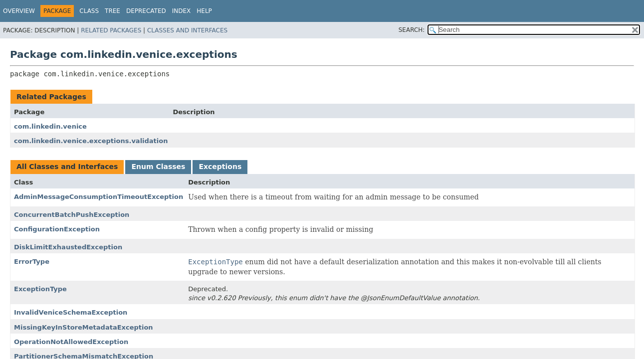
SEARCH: (412, 30)
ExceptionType (40, 289)
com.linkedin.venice (50, 126)
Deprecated (146, 11)
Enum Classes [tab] (158, 167)
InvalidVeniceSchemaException (71, 312)
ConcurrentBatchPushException (72, 215)
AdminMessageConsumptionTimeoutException (99, 197)
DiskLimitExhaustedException (68, 247)
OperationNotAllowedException (71, 342)
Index (182, 11)
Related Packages (111, 30)
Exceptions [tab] (220, 167)
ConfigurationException (57, 229)
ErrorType (32, 262)
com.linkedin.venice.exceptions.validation (91, 141)
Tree (112, 11)
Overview (19, 11)
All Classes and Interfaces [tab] (67, 167)
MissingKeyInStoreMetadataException (84, 327)
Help (204, 11)
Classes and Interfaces (187, 30)
